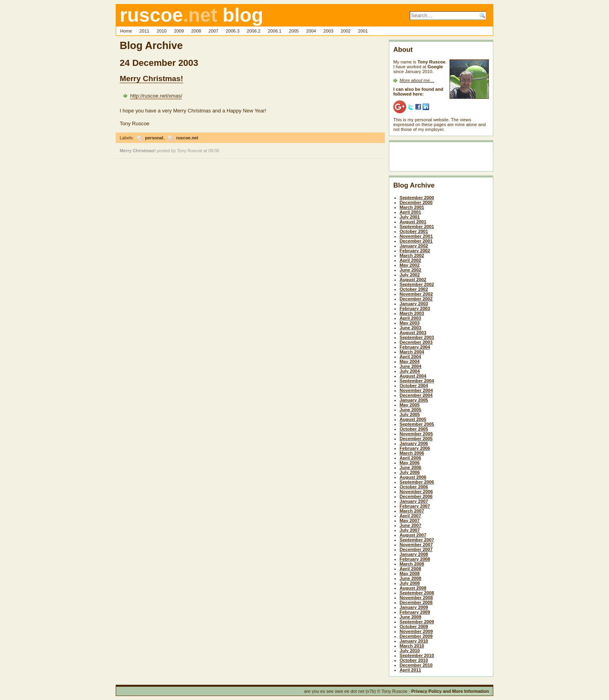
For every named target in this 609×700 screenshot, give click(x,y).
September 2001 (417, 227)
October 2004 (414, 386)
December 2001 (416, 241)
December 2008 (416, 602)
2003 (328, 31)
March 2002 (412, 255)
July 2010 (410, 651)
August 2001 (413, 222)
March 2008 (412, 564)
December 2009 (416, 636)
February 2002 (415, 251)
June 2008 (411, 578)
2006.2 (253, 31)
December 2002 (416, 299)
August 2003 (413, 333)
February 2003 (415, 308)
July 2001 (410, 217)
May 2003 (410, 323)
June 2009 (411, 617)
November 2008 (416, 598)
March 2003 (412, 313)
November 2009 (416, 631)
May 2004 (410, 361)
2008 (196, 31)
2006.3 (233, 31)
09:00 (214, 151)
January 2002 (414, 246)
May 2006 (410, 463)
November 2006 (416, 492)
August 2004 (413, 376)
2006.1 (275, 31)
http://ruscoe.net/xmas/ (156, 96)
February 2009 (415, 612)
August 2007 (413, 535)
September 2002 (417, 284)
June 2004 (411, 366)
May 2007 (410, 520)
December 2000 (416, 202)
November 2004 (416, 390)
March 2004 (412, 352)
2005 (294, 31)
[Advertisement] (440, 158)
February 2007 (415, 506)
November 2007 (416, 545)
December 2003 (416, 342)
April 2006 (410, 458)
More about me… (417, 80)
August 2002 (413, 280)
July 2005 (410, 414)
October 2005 (414, 429)
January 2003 (414, 304)
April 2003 (410, 318)
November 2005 (416, 434)
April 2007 (410, 516)
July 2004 (410, 371)
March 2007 (412, 511)
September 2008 (417, 593)
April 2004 (410, 357)
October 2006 (414, 487)
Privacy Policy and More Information (450, 691)
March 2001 (412, 207)
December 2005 (416, 439)
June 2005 (411, 410)
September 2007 (417, 540)
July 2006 (410, 472)
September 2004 (417, 381)
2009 (179, 31)
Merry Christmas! (151, 79)
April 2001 (410, 212)
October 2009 (414, 627)
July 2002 (410, 275)
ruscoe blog (191, 15)
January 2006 (414, 443)
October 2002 (414, 289)
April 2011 (410, 670)
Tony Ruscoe (190, 151)
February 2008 (415, 559)
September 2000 (417, 198)
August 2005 (413, 419)
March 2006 (412, 453)
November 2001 (416, 236)
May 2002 (410, 265)
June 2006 (411, 467)
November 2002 (416, 294)
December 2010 (416, 665)
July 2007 (410, 530)
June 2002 (411, 270)
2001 (363, 31)
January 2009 (414, 607)
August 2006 (413, 477)
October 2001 (414, 231)
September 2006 (417, 482)
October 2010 (414, 660)
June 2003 (411, 328)
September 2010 (417, 655)
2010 (162, 31)
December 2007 (416, 549)
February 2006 (415, 448)
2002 (346, 31)
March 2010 (412, 646)
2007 (214, 31)
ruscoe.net (187, 138)
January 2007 (414, 501)
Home (126, 31)
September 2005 (417, 424)
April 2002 (410, 260)
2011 (144, 31)
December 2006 (416, 496)
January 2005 (414, 400)
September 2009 (417, 622)
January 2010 (414, 641)
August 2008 (413, 588)
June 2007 (411, 525)
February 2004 (415, 347)
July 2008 (410, 583)
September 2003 (417, 337)
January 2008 (414, 554)
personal (154, 138)
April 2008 (410, 569)
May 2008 (410, 573)
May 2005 (410, 405)
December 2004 (416, 395)
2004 (311, 31)
